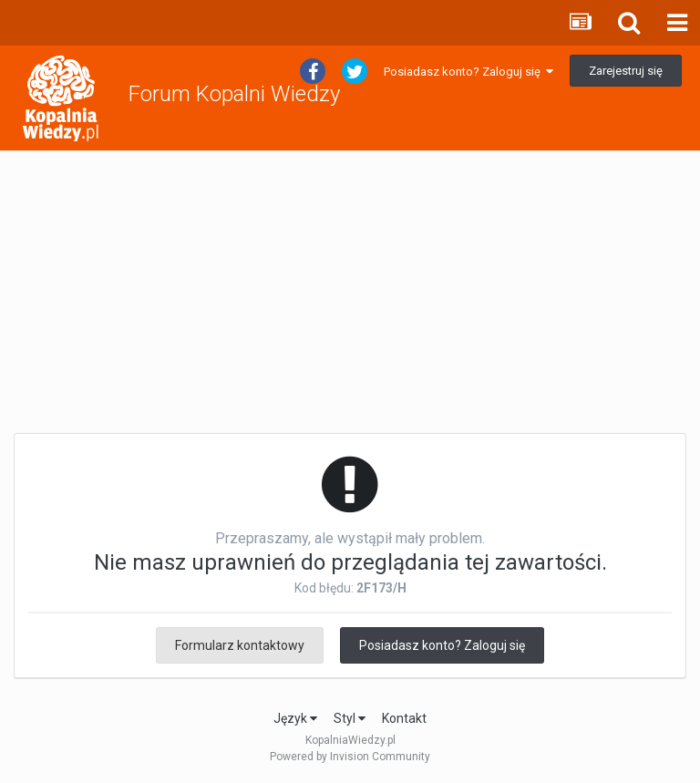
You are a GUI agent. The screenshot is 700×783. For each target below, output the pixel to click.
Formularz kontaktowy (240, 645)
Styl (350, 718)
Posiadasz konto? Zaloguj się (468, 72)
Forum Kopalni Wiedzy (234, 94)
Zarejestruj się (626, 71)
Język (295, 718)
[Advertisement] (350, 293)
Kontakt (404, 718)
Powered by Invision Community (350, 757)
